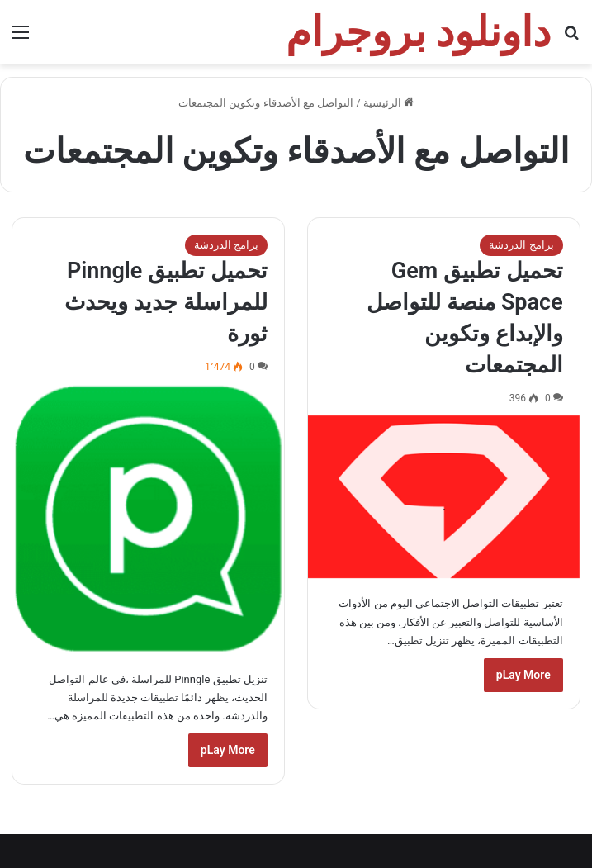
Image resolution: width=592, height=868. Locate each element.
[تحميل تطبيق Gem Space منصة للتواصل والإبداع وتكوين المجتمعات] (443, 497)
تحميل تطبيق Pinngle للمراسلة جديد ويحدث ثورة (166, 302)
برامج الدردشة (521, 245)
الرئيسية (388, 103)
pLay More (523, 675)
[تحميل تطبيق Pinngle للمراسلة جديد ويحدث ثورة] (148, 519)
